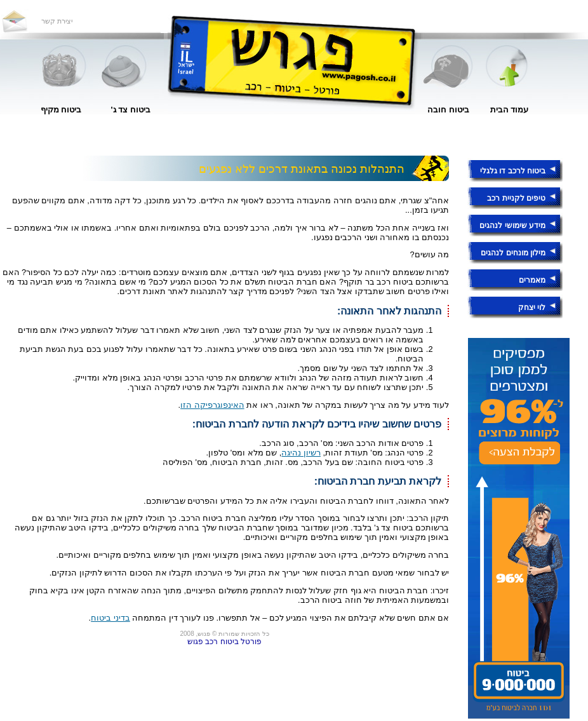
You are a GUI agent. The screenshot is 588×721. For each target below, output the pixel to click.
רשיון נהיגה (301, 453)
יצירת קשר (57, 21)
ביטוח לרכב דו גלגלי (513, 171)
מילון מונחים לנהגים (513, 253)
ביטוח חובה (448, 110)
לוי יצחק (532, 307)
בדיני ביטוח (110, 618)
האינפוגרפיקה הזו (212, 405)
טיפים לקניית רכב (516, 198)
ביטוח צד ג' (131, 110)
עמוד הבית (510, 110)
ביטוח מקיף (61, 110)
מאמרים (532, 280)
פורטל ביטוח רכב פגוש (224, 642)
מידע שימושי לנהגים (512, 226)
